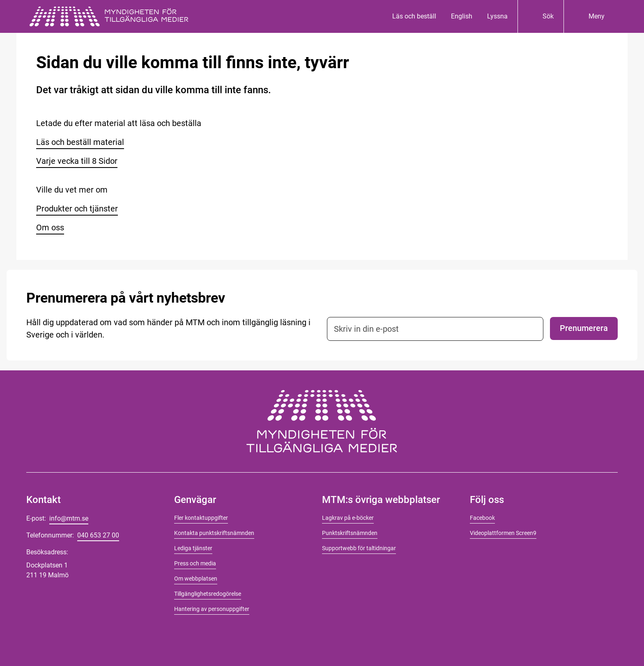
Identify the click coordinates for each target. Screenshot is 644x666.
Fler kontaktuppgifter (201, 518)
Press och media (195, 563)
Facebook (482, 518)
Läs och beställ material (80, 142)
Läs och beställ (414, 16)
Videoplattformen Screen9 (503, 533)
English (462, 16)
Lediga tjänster (193, 548)
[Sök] (540, 16)
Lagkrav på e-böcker (348, 518)
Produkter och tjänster (77, 209)
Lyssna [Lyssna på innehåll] (497, 16)
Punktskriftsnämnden (350, 533)
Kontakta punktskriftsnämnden (214, 533)
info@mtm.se (69, 518)
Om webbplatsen (196, 579)
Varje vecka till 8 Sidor (77, 161)
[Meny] (589, 16)
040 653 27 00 (98, 535)
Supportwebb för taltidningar (359, 548)
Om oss (50, 227)
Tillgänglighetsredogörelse (208, 594)
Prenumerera (584, 328)
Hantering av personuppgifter (212, 609)
